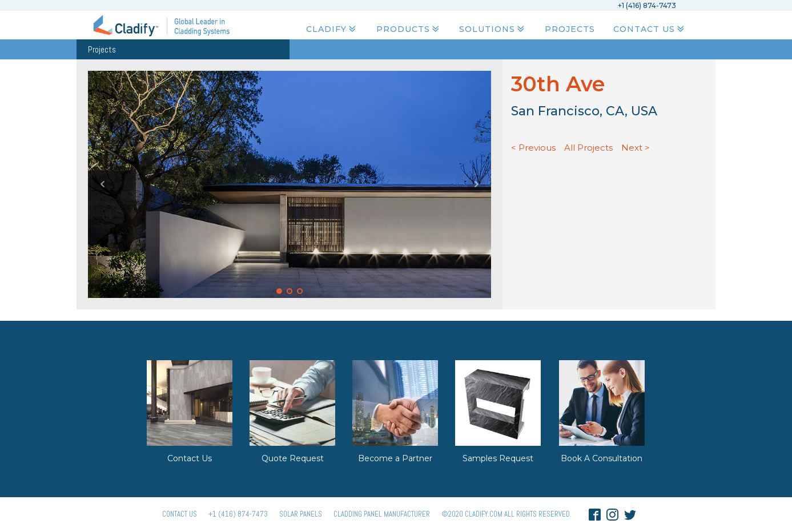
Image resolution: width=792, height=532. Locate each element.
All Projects (588, 148)
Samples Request (498, 458)
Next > (636, 148)
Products (409, 29)
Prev (103, 184)
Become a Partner (395, 458)
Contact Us (650, 29)
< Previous (533, 148)
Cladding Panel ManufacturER (382, 514)
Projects (570, 29)
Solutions (493, 29)
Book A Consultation (602, 458)
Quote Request (293, 458)
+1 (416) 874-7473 (238, 514)
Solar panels (301, 514)
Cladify (332, 29)
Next (476, 184)
